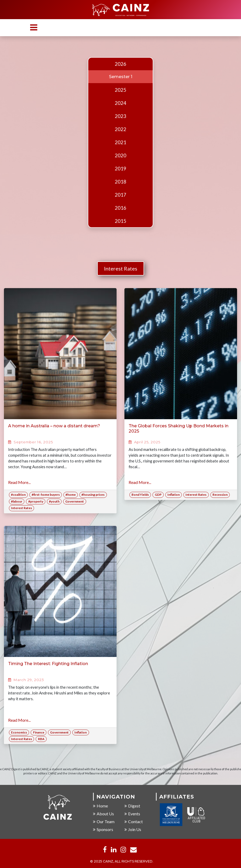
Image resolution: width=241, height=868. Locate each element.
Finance (39, 732)
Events (132, 814)
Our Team (104, 822)
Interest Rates (121, 268)
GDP (158, 495)
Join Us (133, 830)
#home (71, 495)
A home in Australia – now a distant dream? (54, 426)
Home (100, 806)
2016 (120, 208)
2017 (120, 195)
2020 (120, 155)
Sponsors (103, 830)
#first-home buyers (46, 495)
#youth (54, 501)
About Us (103, 814)
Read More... (19, 482)
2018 (120, 182)
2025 (120, 90)
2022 (120, 129)
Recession (220, 495)
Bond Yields (140, 495)
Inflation (174, 495)
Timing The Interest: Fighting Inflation (48, 664)
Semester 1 (121, 77)
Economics (19, 732)
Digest (132, 806)
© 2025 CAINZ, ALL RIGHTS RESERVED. (122, 862)
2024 (120, 103)
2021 (120, 142)
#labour (17, 501)
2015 (120, 221)
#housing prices (93, 495)
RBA (41, 739)
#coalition (18, 495)
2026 (120, 64)
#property (36, 501)
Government (75, 501)
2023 (120, 116)
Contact (134, 822)
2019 (120, 169)
